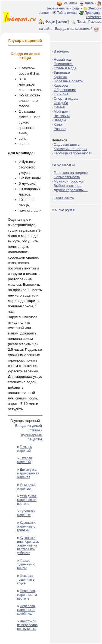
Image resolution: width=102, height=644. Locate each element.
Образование (65, 90)
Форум (50, 22)
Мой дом (61, 111)
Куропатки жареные (26, 513)
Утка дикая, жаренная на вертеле (27, 500)
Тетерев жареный (25, 460)
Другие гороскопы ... (71, 190)
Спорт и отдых (66, 98)
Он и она (61, 94)
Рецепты (70, 3)
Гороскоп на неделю (71, 173)
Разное (60, 129)
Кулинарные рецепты (32, 437)
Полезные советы (69, 81)
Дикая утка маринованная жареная (28, 473)
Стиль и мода (65, 68)
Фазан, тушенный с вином (26, 564)
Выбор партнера (67, 186)
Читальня (62, 116)
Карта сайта (64, 198)
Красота (60, 77)
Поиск (81, 22)
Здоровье (62, 72)
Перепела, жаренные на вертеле (27, 595)
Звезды (60, 120)
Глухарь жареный (24, 449)
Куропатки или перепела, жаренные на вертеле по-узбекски (28, 545)
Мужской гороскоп (69, 181)
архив (62, 22)
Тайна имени (67, 13)
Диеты (90, 3)
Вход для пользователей (78, 29)
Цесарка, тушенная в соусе (26, 580)
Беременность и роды (64, 8)
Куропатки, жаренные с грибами (27, 526)
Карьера (61, 85)
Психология (63, 64)
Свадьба (61, 103)
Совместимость (67, 177)
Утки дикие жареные (27, 487)
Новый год (62, 59)
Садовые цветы (67, 144)
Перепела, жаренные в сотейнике (26, 610)
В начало (61, 51)
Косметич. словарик (70, 149)
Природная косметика (93, 15)
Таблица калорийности (73, 153)
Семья (59, 107)
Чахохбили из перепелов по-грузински (27, 625)
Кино (58, 124)
